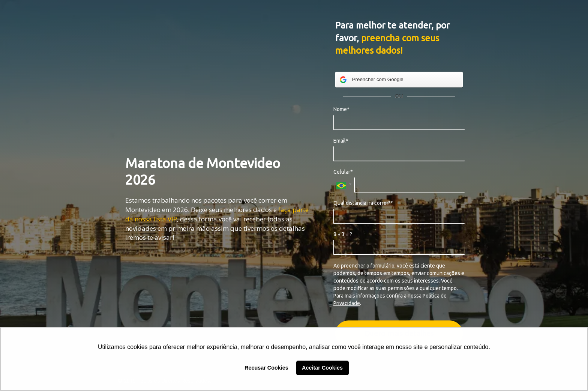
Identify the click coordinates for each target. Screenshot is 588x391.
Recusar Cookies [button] (266, 368)
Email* (341, 141)
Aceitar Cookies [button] (322, 368)
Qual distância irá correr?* (363, 203)
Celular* (343, 172)
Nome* (341, 109)
